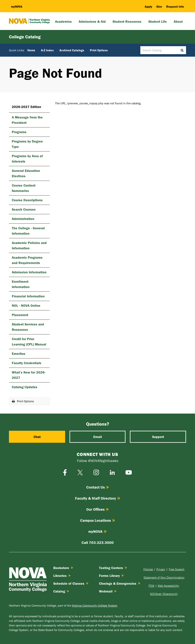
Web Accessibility (168, 586)
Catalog (61, 591)
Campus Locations (98, 520)
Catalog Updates (25, 387)
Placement (20, 315)
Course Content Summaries (24, 188)
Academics (63, 21)
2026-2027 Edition (26, 107)
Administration (23, 219)
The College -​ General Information (28, 231)
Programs (19, 132)
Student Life (158, 21)
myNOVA (97, 531)
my (17, 6)
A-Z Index (47, 50)
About (178, 21)
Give (159, 6)
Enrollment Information (21, 284)
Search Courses (24, 209)
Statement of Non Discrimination (164, 577)
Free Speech (177, 569)
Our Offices (97, 509)
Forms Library (111, 576)
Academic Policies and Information (29, 245)
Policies (148, 569)
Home (31, 50)
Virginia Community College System (95, 605)
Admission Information (29, 272)
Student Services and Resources (28, 327)
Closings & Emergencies (120, 583)
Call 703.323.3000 (98, 542)
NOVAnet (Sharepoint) (164, 594)
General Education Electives (26, 173)
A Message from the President (27, 120)
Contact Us (98, 487)
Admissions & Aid (92, 21)
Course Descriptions (27, 200)
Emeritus (19, 354)
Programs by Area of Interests (27, 159)
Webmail (108, 591)
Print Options (99, 50)
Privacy (161, 569)
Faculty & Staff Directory (98, 498)
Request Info (175, 6)
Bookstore (63, 568)
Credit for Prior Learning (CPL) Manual (29, 342)
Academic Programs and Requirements (27, 260)
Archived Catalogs (72, 50)
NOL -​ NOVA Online (26, 305)
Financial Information (28, 296)
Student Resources (127, 21)
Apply (148, 6)
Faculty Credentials (27, 363)
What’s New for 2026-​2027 (29, 375)
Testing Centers (113, 568)
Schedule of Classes (71, 583)
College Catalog (25, 37)
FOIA (151, 586)
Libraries (62, 576)
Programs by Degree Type (27, 144)
